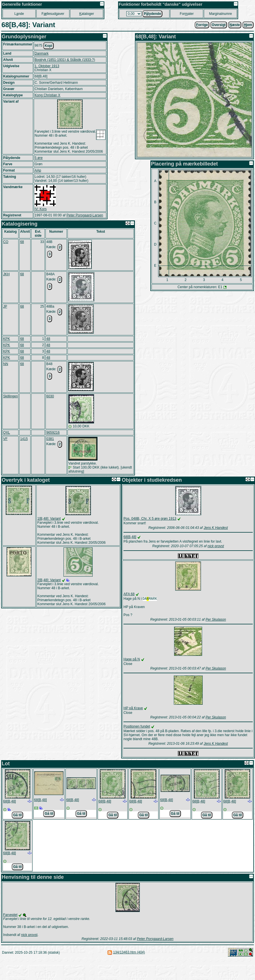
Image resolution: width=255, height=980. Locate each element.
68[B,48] (130, 537)
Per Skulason (216, 620)
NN (6, 364)
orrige (202, 25)
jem (248, 25)
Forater (187, 14)
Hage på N (132, 660)
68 (22, 242)
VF (5, 439)
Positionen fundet (137, 727)
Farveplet (10, 915)
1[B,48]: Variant (49, 519)
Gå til (17, 816)
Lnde (19, 14)
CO (6, 242)
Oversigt (219, 25)
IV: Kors (41, 209)
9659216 (53, 433)
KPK (7, 339)
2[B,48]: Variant (49, 580)
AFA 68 (129, 594)
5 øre (39, 158)
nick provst (216, 546)
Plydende (152, 14)
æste (235, 25)
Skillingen (10, 396)
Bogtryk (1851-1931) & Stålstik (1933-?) (65, 60)
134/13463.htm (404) (129, 953)
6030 (50, 396)
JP (5, 306)
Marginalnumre (220, 14)
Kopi (48, 46)
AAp (38, 170)
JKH (6, 274)
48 (48, 339)
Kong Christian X (47, 95)
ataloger (86, 14)
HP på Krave (133, 709)
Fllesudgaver (53, 14)
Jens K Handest (216, 528)
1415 (24, 439)
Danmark (42, 53)
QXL (7, 433)
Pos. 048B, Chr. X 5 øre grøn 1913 (150, 519)
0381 (50, 439)
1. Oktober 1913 (47, 66)
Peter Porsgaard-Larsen (85, 215)
